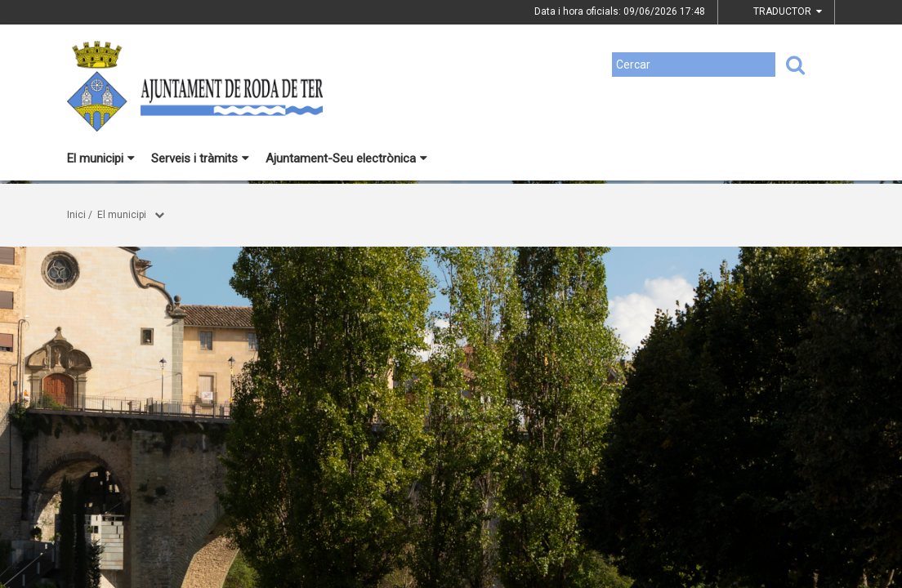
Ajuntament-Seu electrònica (346, 158)
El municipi (101, 158)
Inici (76, 215)
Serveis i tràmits (200, 158)
